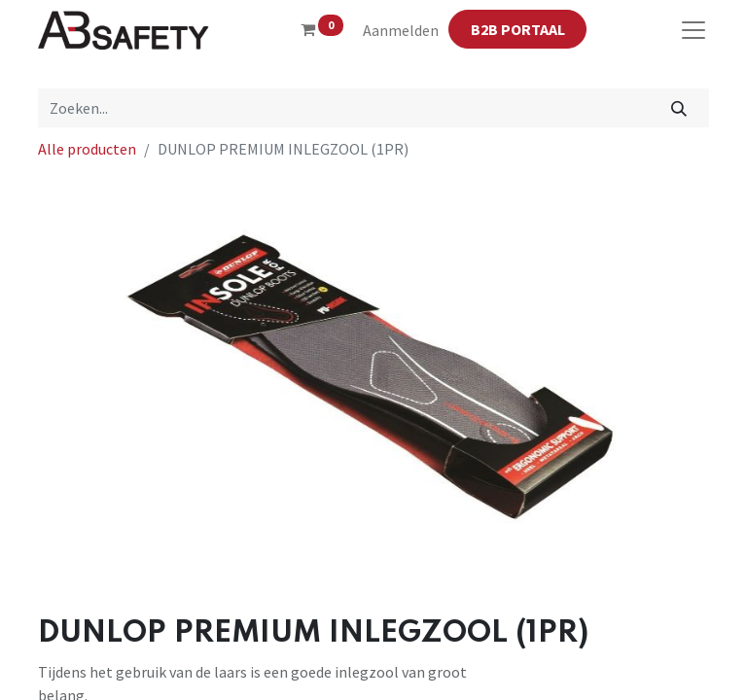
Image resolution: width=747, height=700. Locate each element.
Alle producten (87, 149)
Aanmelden (401, 30)
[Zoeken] (679, 108)
